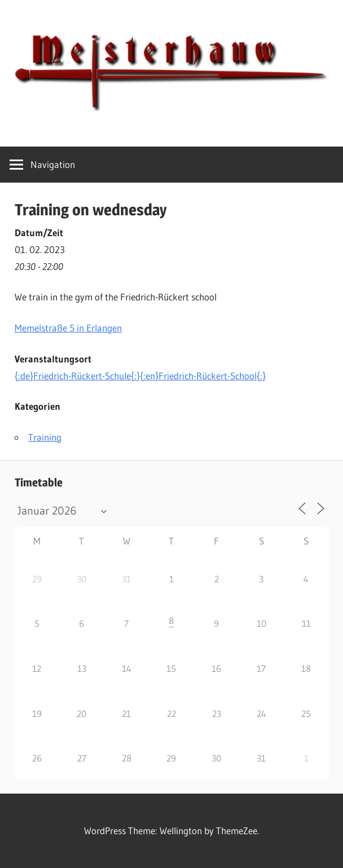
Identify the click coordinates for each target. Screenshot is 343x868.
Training (45, 437)
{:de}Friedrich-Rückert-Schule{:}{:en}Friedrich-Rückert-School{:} (140, 376)
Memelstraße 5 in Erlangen (68, 328)
